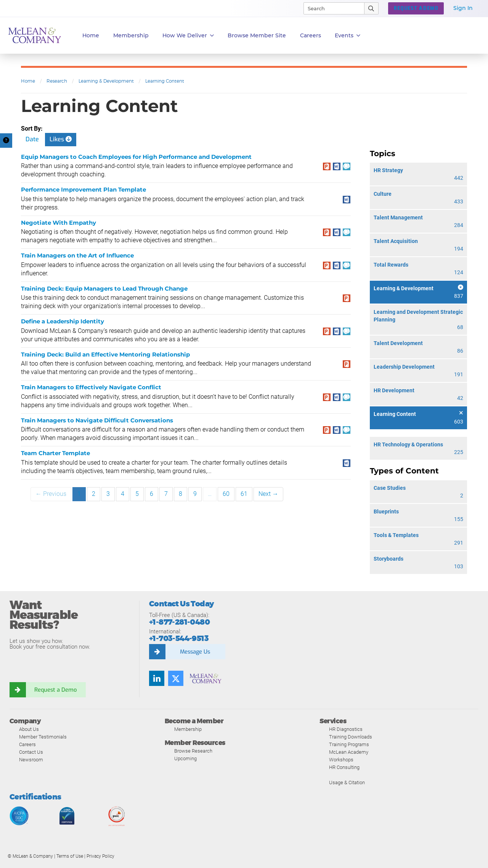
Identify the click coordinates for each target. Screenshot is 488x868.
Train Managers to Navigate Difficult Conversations (97, 420)
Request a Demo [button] (416, 8)
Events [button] (348, 36)
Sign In (463, 8)
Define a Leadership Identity (63, 321)
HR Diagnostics (346, 729)
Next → (268, 494)
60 (226, 494)
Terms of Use (70, 856)
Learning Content (165, 81)
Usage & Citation (347, 782)
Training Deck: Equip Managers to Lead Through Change (104, 289)
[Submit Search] (372, 8)
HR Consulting (344, 767)
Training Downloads (351, 737)
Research (57, 81)
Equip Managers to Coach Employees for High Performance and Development (136, 157)
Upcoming (185, 759)
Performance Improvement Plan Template (83, 189)
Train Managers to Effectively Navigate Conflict (91, 387)
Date (32, 139)
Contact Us (31, 752)
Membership (131, 35)
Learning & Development (106, 81)
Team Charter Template (55, 453)
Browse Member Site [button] (257, 35)
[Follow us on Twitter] (176, 678)
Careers (27, 744)
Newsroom (31, 760)
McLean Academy (349, 752)
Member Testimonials (43, 737)
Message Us (195, 652)
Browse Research (193, 751)
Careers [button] (311, 35)
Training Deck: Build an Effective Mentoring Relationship (105, 354)
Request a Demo (55, 690)
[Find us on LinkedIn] (157, 678)
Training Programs (349, 744)
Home (91, 35)
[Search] (331, 8)
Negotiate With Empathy (59, 223)
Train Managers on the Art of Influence (77, 255)
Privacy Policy (100, 856)
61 (244, 494)
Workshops (341, 760)
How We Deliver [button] (188, 36)
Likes (61, 139)
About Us (29, 729)
